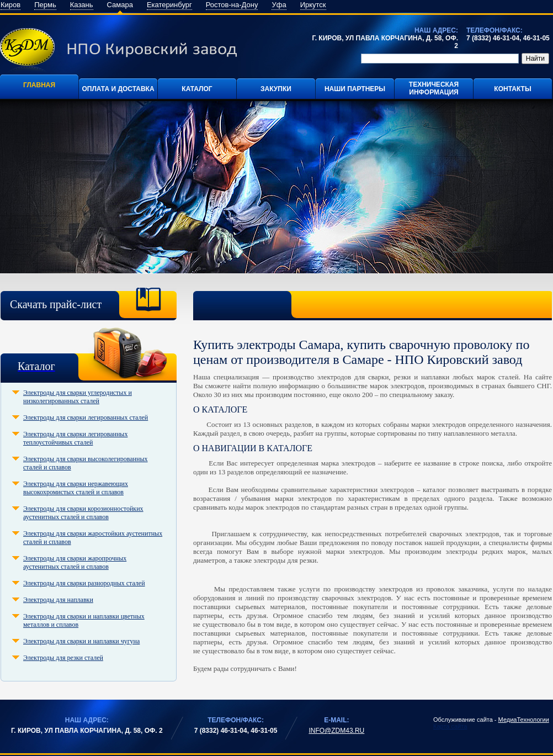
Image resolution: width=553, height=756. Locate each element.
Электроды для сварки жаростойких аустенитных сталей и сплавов (93, 538)
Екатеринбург (169, 5)
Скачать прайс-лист (56, 304)
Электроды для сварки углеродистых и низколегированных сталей (78, 397)
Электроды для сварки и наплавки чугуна (81, 641)
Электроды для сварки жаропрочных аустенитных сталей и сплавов (75, 562)
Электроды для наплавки (58, 600)
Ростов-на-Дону (232, 5)
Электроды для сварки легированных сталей (86, 417)
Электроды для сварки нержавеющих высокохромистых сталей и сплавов (76, 488)
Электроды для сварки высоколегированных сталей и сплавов (86, 463)
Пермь (45, 5)
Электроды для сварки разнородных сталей (84, 583)
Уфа (279, 5)
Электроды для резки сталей (63, 658)
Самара (120, 5)
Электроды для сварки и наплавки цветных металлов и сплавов (84, 620)
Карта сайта (450, 726)
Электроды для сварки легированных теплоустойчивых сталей (75, 438)
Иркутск (313, 5)
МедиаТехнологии (524, 720)
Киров (10, 5)
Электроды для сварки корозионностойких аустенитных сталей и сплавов (83, 513)
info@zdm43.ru (336, 731)
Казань (82, 5)
